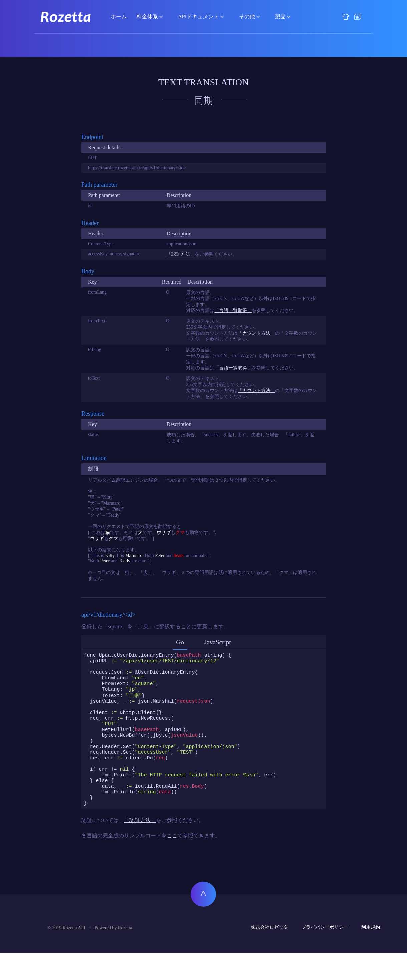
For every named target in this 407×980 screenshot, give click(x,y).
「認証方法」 (181, 254)
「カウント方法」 (256, 333)
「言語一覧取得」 (233, 310)
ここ (172, 862)
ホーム (119, 16)
